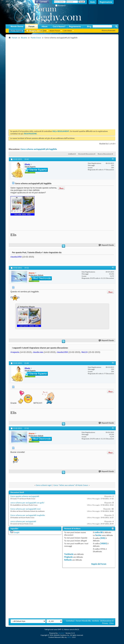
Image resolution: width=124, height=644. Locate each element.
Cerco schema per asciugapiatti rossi (25, 509)
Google (16, 532)
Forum (31, 27)
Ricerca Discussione (105, 154)
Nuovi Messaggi (16, 31)
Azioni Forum (55, 31)
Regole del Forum (99, 564)
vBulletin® (62, 633)
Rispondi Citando (106, 245)
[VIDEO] (104, 543)
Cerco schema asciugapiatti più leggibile (39, 149)
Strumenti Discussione (86, 154)
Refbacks (68, 560)
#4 (113, 428)
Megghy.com (33, 31)
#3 (113, 363)
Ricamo (24, 38)
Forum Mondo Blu (83, 621)
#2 (113, 267)
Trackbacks (69, 554)
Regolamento (75, 27)
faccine (98, 535)
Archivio (96, 621)
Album (44, 27)
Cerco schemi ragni (44, 485)
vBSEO (69, 637)
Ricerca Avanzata (109, 31)
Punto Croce (36, 38)
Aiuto (93, 2)
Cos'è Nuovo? (59, 27)
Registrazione (106, 2)
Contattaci (70, 621)
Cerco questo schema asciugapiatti (25, 496)
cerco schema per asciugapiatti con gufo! (27, 503)
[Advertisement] (63, 62)
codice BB (99, 532)
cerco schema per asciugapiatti (23, 521)
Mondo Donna (17, 27)
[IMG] (103, 538)
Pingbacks (68, 557)
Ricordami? (60, 6)
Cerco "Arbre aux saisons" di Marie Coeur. (71, 485)
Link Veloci (68, 31)
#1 (113, 159)
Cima (111, 623)
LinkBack (71, 154)
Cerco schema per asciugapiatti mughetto (28, 515)
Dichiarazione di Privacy (107, 622)
